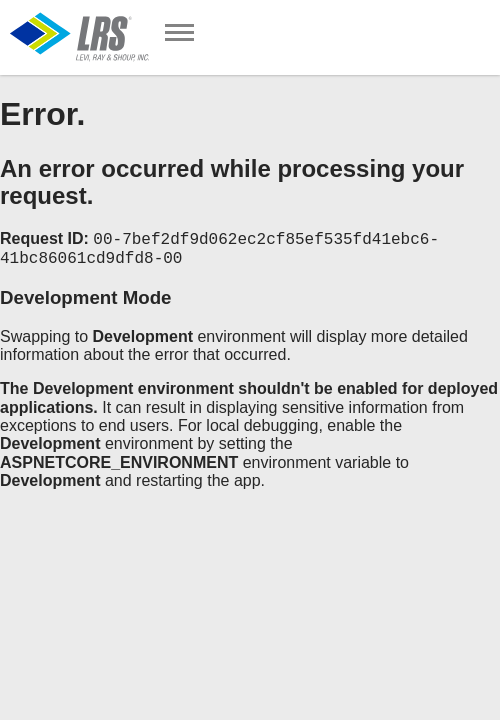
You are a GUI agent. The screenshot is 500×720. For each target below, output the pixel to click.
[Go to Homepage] (80, 37)
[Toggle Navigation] (179, 34)
